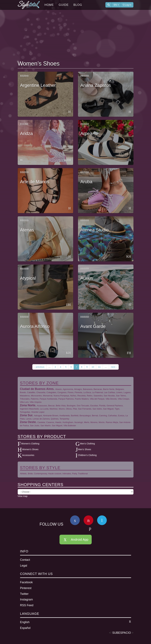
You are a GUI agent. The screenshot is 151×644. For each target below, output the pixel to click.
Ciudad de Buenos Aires (37, 389)
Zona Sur (26, 415)
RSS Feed (27, 605)
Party (75, 474)
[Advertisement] (76, 36)
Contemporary (40, 474)
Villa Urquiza (36, 402)
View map (23, 496)
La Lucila (44, 409)
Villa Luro (24, 402)
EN (116, 5)
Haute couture (55, 474)
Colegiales (51, 392)
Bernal (95, 416)
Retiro (90, 396)
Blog (78, 5)
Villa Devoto (111, 399)
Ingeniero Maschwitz (30, 409)
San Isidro (97, 409)
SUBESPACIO (122, 633)
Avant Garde (93, 326)
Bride (30, 474)
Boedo (23, 392)
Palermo (35, 399)
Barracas (98, 389)
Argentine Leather (38, 85)
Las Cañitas (110, 392)
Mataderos (25, 396)
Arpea (86, 133)
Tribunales (25, 399)
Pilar (75, 409)
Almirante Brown (51, 416)
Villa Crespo (124, 399)
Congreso (62, 392)
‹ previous (39, 367)
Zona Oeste (28, 422)
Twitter (24, 594)
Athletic (23, 474)
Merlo (87, 422)
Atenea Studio (95, 230)
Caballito (31, 392)
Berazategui (85, 416)
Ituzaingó (79, 422)
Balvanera (88, 389)
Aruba (86, 182)
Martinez (54, 409)
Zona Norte (28, 405)
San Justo (35, 426)
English (76, 622)
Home (49, 5)
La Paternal (98, 392)
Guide (64, 5)
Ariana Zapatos (96, 85)
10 (93, 367)
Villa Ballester (70, 426)
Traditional (83, 474)
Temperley (64, 419)
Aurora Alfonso (35, 326)
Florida (102, 406)
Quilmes (55, 419)
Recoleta (81, 396)
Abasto (58, 389)
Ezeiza (121, 416)
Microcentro (36, 396)
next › (114, 367)
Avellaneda (64, 416)
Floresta (78, 392)
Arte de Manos (35, 182)
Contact (25, 560)
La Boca (87, 392)
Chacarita (41, 392)
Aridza (26, 133)
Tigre (117, 409)
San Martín (46, 426)
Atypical (28, 278)
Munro (62, 409)
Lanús (29, 419)
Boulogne (71, 406)
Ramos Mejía (112, 422)
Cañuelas (112, 416)
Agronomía (68, 389)
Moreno (94, 422)
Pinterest (26, 588)
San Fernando (85, 409)
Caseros (50, 422)
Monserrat (48, 396)
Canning (103, 416)
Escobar (94, 406)
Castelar (41, 422)
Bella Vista (61, 406)
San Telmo (121, 396)
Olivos (69, 409)
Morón (102, 422)
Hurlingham (68, 422)
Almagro (78, 389)
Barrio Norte (109, 389)
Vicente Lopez (38, 412)
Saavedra (98, 396)
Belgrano (120, 389)
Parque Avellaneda (48, 399)
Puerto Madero (82, 399)
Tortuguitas (25, 412)
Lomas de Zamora (41, 419)
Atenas (27, 230)
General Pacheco (115, 406)
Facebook (26, 582)
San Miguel (108, 409)
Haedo (58, 422)
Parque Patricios (66, 399)
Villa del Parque (97, 399)
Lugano (127, 392)
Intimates (67, 474)
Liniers (119, 392)
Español (25, 628)
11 (99, 367)
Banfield (75, 416)
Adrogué (38, 416)
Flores (71, 392)
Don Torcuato (83, 406)
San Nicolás (109, 396)
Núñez (73, 396)
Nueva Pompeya (61, 396)
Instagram (27, 599)
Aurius (87, 278)
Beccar (51, 406)
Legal (24, 566)
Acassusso (42, 406)
